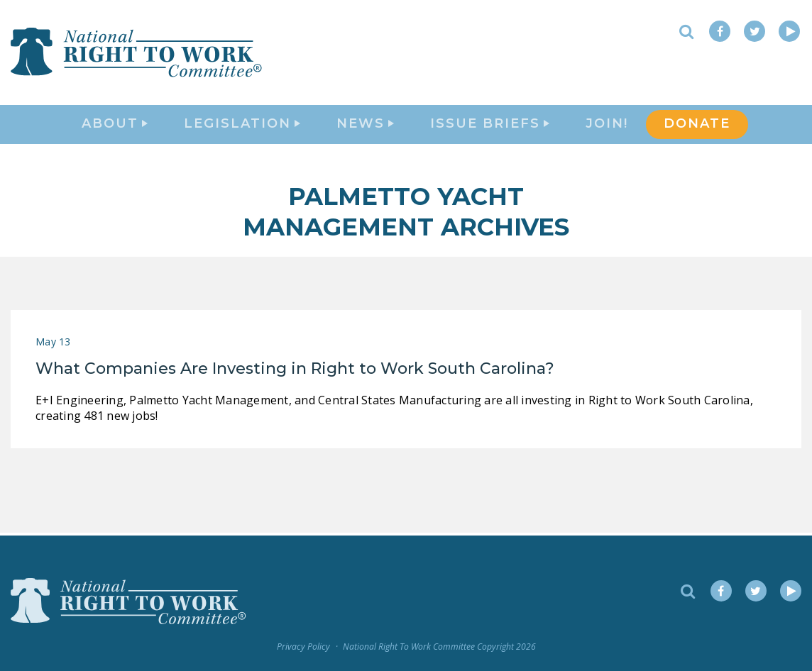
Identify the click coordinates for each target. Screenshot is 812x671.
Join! (607, 125)
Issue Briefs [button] (490, 125)
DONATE (697, 125)
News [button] (365, 125)
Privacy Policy (303, 647)
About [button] (115, 125)
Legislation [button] (242, 125)
